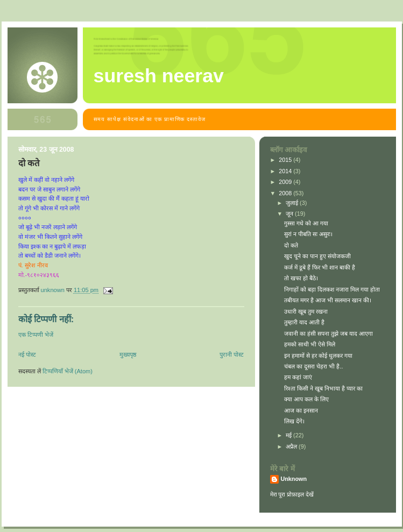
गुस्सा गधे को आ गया (306, 223)
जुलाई (293, 203)
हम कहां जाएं (298, 377)
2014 (286, 171)
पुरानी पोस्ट (232, 354)
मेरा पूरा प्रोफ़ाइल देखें (292, 494)
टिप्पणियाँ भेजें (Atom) (68, 371)
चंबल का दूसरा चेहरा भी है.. (313, 366)
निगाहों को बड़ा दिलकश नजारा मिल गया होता (332, 289)
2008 (286, 193)
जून (290, 214)
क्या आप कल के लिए (306, 399)
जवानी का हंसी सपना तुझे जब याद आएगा (328, 334)
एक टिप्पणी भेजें (36, 335)
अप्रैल (292, 446)
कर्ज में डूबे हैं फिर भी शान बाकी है (320, 267)
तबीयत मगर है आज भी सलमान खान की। (328, 300)
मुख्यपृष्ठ (128, 354)
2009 (286, 182)
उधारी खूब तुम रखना (306, 311)
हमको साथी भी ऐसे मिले (310, 344)
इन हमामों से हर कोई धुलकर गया (318, 356)
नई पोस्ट (27, 354)
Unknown (294, 479)
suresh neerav (159, 76)
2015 (286, 160)
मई (289, 435)
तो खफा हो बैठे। (301, 278)
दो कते (291, 245)
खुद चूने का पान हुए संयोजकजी (317, 256)
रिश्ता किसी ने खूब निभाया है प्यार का (323, 388)
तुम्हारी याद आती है (304, 322)
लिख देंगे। (294, 421)
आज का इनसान (301, 410)
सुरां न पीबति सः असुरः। (308, 234)
